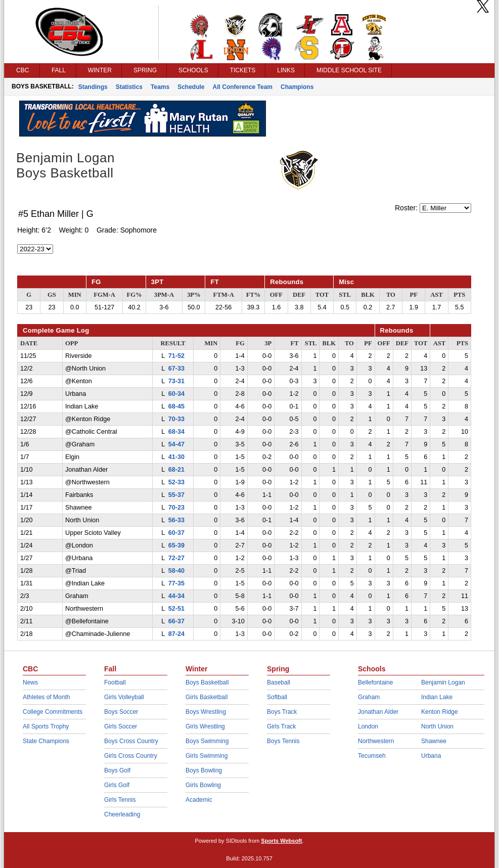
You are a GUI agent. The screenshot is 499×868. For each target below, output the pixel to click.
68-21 (176, 470)
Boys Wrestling (206, 712)
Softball (277, 697)
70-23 (176, 508)
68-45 (176, 406)
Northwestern (376, 741)
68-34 (176, 432)
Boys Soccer (121, 712)
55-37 (176, 495)
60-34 (176, 394)
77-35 (176, 583)
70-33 (176, 419)
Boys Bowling (204, 770)
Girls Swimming (207, 756)
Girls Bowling (203, 785)
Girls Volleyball (124, 697)
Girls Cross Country (131, 756)
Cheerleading (122, 814)
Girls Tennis (120, 800)
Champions (297, 87)
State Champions (46, 741)
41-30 (176, 457)
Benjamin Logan (443, 682)
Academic (199, 800)
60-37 (176, 533)
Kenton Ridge (440, 712)
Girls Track (281, 726)
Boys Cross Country (131, 741)
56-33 (176, 520)
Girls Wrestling (205, 726)
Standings (93, 87)
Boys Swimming (207, 741)
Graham (369, 697)
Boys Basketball (207, 682)
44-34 (176, 596)
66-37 (176, 621)
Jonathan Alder (378, 712)
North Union (437, 726)
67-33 (176, 369)
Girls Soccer (121, 726)
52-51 (176, 609)
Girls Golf (117, 785)
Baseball (279, 682)
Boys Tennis (283, 741)
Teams (160, 87)
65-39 (176, 545)
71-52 (176, 356)
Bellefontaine (375, 682)
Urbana (431, 756)
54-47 (176, 444)
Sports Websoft (281, 841)
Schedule (191, 87)
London (368, 726)
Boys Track (282, 712)
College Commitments (53, 712)
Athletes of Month (46, 697)
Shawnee (434, 741)
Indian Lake (437, 697)
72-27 (176, 558)
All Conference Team (243, 87)
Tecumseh (372, 756)
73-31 (176, 381)
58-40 (176, 571)
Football (115, 682)
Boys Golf (117, 770)
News (30, 682)
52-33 (176, 482)
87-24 (176, 634)
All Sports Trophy (46, 726)
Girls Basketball (207, 697)
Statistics (129, 87)
